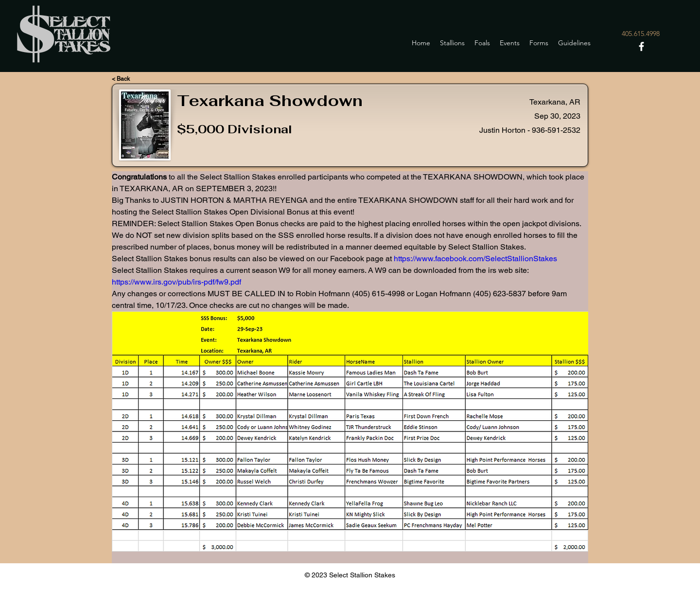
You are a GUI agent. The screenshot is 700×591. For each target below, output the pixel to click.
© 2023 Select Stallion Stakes (350, 575)
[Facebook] (641, 46)
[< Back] (131, 79)
